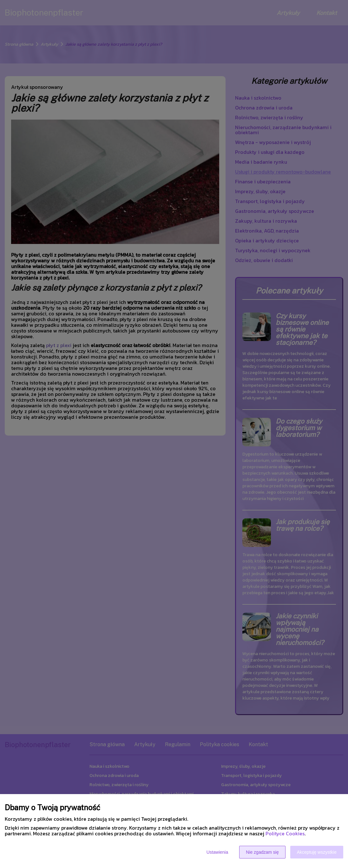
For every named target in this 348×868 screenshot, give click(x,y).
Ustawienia (217, 852)
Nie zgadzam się (262, 852)
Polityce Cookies (285, 833)
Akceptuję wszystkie (317, 852)
